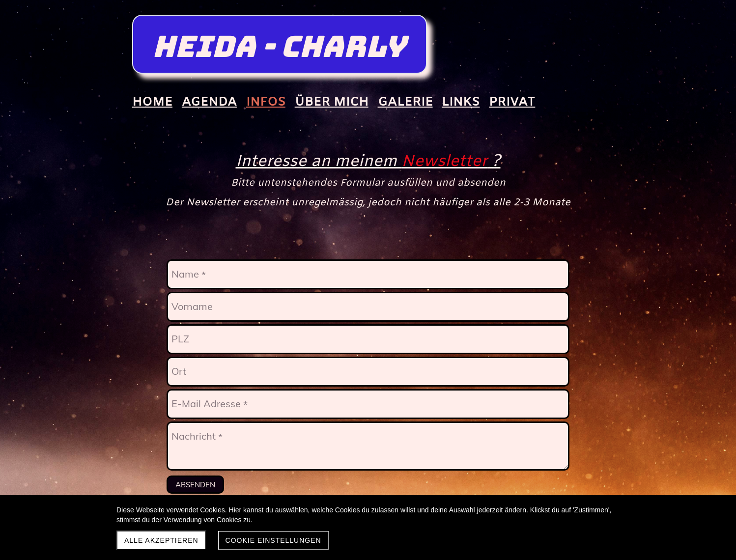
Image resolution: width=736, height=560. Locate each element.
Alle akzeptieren (161, 540)
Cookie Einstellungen (273, 540)
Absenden (195, 485)
